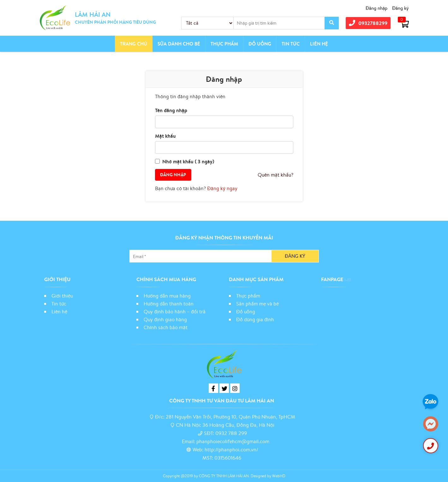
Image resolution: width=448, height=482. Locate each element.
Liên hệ (319, 44)
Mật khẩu (165, 136)
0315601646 (228, 458)
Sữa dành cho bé (179, 44)
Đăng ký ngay (222, 188)
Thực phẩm (224, 44)
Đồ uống (246, 311)
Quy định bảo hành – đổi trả (175, 311)
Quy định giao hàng (165, 319)
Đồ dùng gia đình (255, 319)
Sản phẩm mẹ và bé (257, 304)
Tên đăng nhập (171, 110)
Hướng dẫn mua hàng (167, 296)
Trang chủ (134, 44)
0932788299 (368, 23)
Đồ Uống (260, 44)
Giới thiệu (62, 296)
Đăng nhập (376, 8)
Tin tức (291, 44)
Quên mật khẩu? (275, 175)
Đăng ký (400, 8)
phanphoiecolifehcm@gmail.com (233, 441)
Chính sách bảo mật (166, 327)
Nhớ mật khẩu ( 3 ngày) (188, 161)
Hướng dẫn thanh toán (169, 304)
